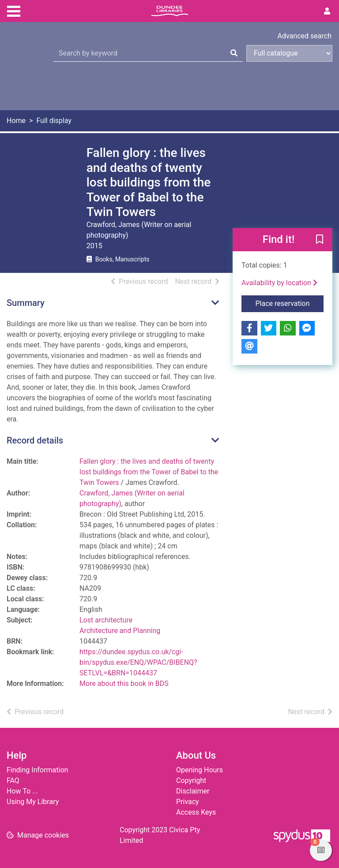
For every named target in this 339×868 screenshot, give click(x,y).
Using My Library (33, 802)
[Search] (234, 53)
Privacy (188, 802)
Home (16, 121)
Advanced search (305, 36)
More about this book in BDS (124, 684)
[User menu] (327, 11)
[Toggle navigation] (14, 10)
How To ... (22, 791)
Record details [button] (35, 440)
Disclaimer (193, 791)
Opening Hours (200, 770)
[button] (320, 240)
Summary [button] (26, 303)
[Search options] (289, 53)
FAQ (13, 780)
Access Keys (196, 812)
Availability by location (279, 283)
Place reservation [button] (290, 303)
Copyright (191, 780)
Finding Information (37, 770)
